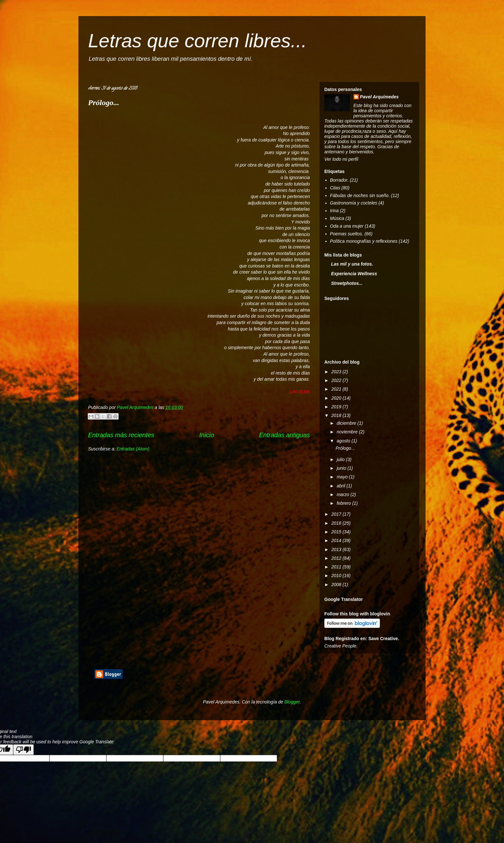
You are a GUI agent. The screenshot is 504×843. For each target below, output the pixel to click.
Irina (334, 211)
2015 (337, 532)
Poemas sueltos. (347, 234)
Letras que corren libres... (197, 41)
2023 (337, 372)
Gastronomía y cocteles (354, 203)
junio (342, 468)
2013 (337, 549)
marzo (343, 494)
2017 (337, 514)
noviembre (348, 432)
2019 (337, 407)
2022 (337, 380)
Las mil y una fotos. (352, 264)
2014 (337, 540)
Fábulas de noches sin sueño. (360, 195)
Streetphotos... (347, 283)
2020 (337, 398)
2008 (337, 585)
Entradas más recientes (121, 435)
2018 (337, 415)
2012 (337, 558)
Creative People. (341, 646)
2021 (337, 389)
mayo (343, 477)
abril (341, 486)
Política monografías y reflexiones (364, 241)
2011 (337, 567)
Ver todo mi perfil (341, 159)
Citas (335, 188)
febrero (344, 503)
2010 (337, 576)
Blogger (292, 702)
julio (341, 459)
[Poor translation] (23, 750)
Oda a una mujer (347, 226)
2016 (337, 523)
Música (337, 218)
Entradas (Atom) (133, 449)
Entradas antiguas (284, 435)
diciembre (347, 423)
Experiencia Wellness (354, 274)
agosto (344, 441)
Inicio (207, 435)
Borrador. (339, 180)
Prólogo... (104, 103)
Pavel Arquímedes (379, 97)
